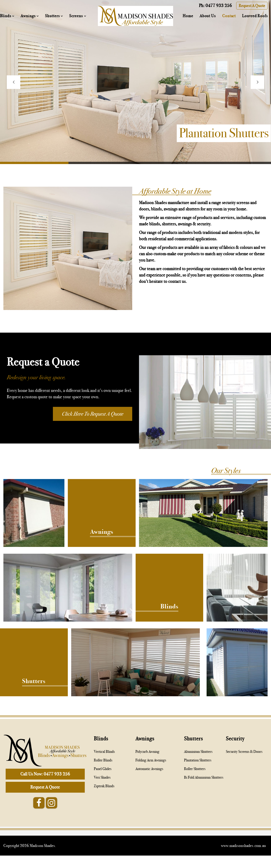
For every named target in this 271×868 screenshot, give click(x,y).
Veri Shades (102, 777)
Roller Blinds (103, 760)
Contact (229, 16)
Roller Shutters (195, 769)
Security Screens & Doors (244, 752)
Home (188, 16)
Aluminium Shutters (198, 752)
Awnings (28, 16)
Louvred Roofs (255, 16)
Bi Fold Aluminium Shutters (204, 777)
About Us (208, 16)
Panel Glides (103, 769)
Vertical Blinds (104, 752)
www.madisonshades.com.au (243, 846)
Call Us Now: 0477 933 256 (45, 774)
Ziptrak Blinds (104, 786)
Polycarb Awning (147, 752)
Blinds (6, 16)
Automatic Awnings (149, 769)
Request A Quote (252, 6)
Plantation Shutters (198, 760)
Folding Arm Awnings (151, 760)
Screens (76, 16)
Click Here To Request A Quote (93, 414)
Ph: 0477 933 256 (215, 6)
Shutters (53, 16)
